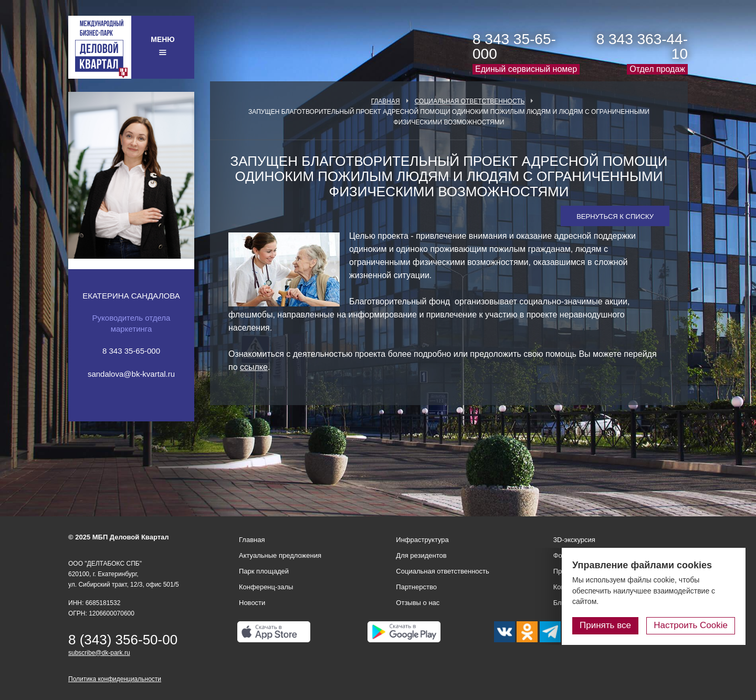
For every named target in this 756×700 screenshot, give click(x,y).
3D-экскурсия (574, 540)
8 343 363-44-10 (642, 46)
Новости (252, 603)
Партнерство (416, 587)
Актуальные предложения (280, 555)
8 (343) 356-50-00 (123, 640)
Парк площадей (264, 571)
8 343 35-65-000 (514, 46)
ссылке (254, 367)
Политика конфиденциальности (115, 679)
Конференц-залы (266, 587)
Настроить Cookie (691, 625)
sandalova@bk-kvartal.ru (131, 374)
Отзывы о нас (418, 603)
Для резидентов (421, 555)
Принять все (605, 625)
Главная (386, 101)
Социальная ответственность (470, 101)
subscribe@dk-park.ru (99, 653)
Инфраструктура (422, 540)
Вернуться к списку (615, 216)
